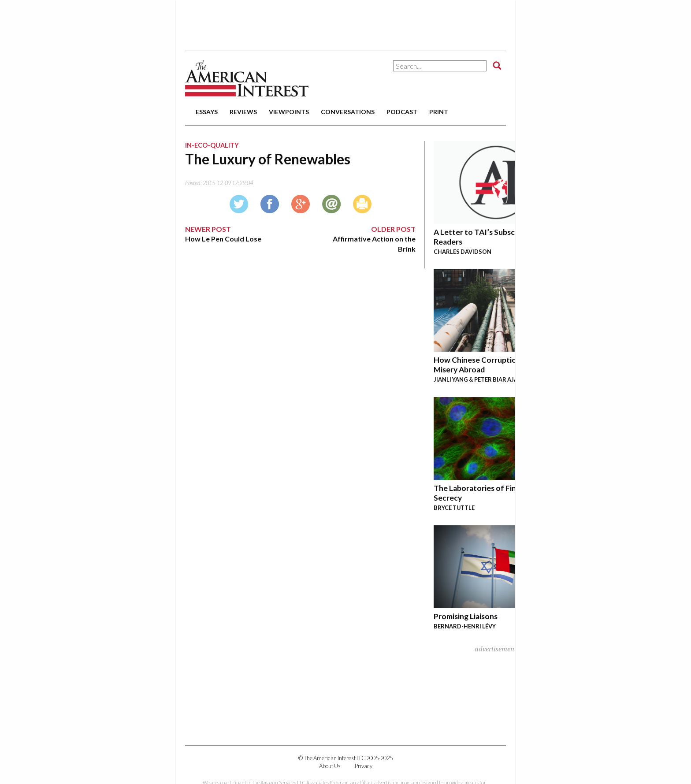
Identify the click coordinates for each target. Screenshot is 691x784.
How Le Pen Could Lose (223, 239)
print (439, 112)
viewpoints (289, 112)
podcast (402, 112)
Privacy (364, 766)
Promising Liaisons (466, 616)
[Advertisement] (345, 22)
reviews (243, 112)
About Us (330, 766)
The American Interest (247, 78)
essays (207, 112)
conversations (348, 112)
